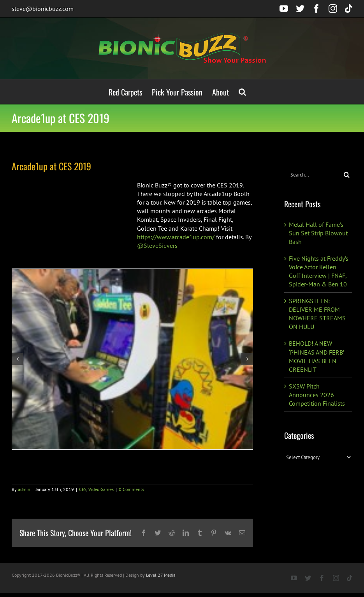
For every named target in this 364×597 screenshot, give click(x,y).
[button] (242, 91)
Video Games (101, 489)
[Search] (347, 175)
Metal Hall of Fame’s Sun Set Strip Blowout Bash (318, 233)
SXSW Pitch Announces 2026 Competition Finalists (317, 395)
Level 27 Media (161, 575)
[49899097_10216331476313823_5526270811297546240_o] (132, 359)
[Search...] (313, 175)
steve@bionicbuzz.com (43, 9)
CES (83, 489)
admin (24, 489)
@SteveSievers (157, 246)
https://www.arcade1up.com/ (176, 237)
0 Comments (131, 489)
